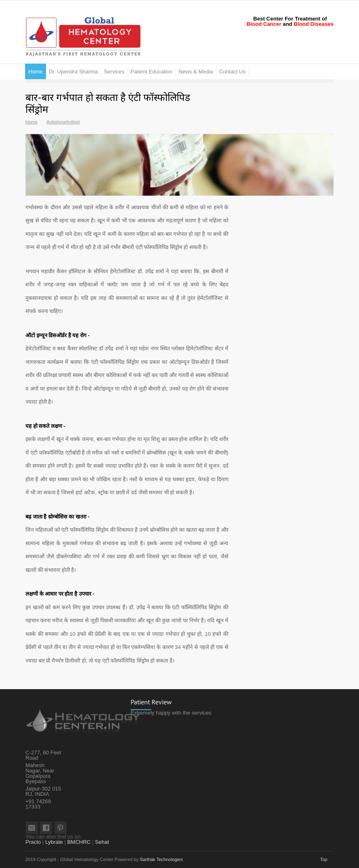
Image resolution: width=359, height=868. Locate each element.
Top (324, 859)
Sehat (102, 842)
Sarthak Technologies (161, 859)
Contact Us (232, 72)
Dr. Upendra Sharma (73, 72)
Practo (33, 842)
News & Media (196, 72)
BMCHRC (79, 842)
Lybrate (54, 842)
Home (36, 72)
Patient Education (152, 72)
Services (114, 72)
